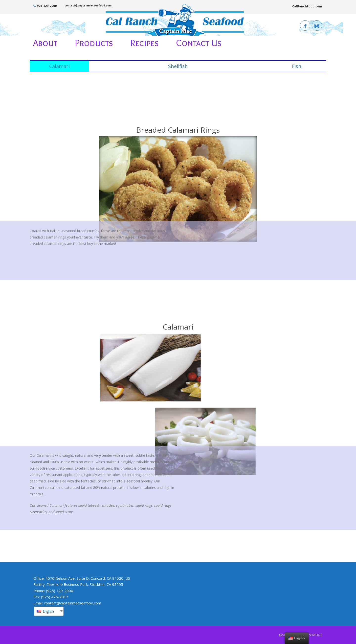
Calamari (59, 66)
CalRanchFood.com (307, 6)
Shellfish (178, 66)
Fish (297, 66)
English (45, 611)
